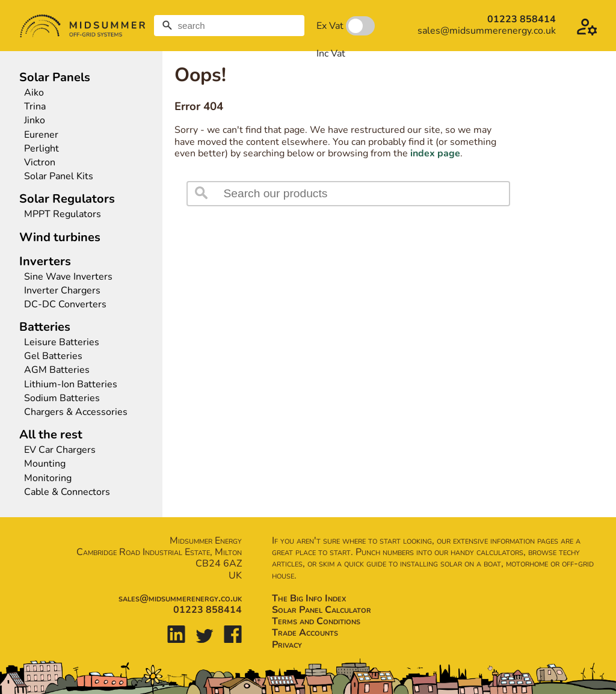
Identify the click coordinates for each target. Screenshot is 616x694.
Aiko (34, 93)
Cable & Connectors (67, 492)
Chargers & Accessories (76, 412)
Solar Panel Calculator (322, 610)
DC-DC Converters (65, 305)
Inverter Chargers (62, 291)
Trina (35, 107)
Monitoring (48, 478)
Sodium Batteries (62, 398)
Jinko (35, 121)
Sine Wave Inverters (68, 277)
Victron (40, 163)
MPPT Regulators (63, 214)
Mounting (45, 464)
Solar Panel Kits (59, 177)
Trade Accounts (305, 633)
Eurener (41, 135)
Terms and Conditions (316, 621)
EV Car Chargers (61, 450)
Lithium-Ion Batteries (71, 385)
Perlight (42, 149)
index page (435, 153)
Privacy (287, 645)
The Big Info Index (309, 598)
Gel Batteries (53, 356)
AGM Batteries (57, 370)
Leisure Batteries (62, 342)
